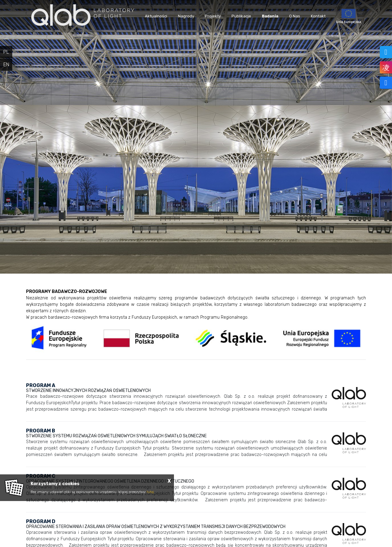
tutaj (150, 492)
